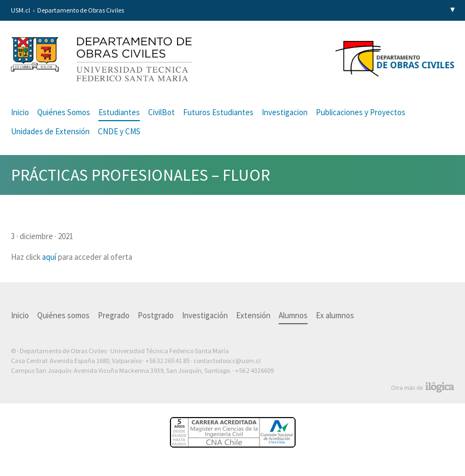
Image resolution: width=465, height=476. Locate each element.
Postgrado (156, 315)
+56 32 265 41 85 (167, 361)
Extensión (253, 315)
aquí (49, 257)
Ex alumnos (335, 315)
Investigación (205, 315)
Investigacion (285, 112)
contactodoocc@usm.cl (227, 361)
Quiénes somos (63, 315)
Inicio (20, 112)
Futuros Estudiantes (218, 112)
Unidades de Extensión (50, 131)
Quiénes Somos (64, 112)
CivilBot (161, 112)
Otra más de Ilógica (423, 388)
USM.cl (20, 10)
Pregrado (114, 315)
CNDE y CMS (119, 131)
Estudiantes (119, 112)
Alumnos (293, 315)
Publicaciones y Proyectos (361, 112)
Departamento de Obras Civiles (81, 10)
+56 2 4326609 (254, 370)
